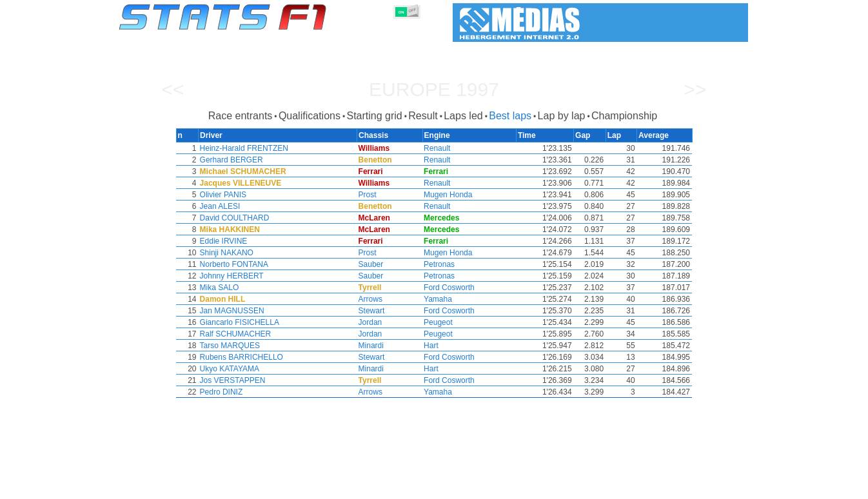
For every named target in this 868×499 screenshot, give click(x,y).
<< (173, 89)
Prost (368, 195)
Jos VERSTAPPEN (232, 380)
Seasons (212, 487)
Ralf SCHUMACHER (234, 334)
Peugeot (439, 322)
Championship (624, 116)
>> (695, 89)
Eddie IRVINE (222, 241)
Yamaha (439, 299)
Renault (438, 148)
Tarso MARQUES (229, 346)
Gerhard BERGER (230, 160)
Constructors (371, 487)
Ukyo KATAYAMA (228, 369)
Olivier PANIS (222, 195)
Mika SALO (218, 288)
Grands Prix (266, 487)
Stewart (372, 311)
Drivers (318, 487)
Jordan (371, 322)
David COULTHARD (233, 218)
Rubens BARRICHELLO (240, 357)
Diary (593, 487)
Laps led (463, 116)
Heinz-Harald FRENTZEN (243, 148)
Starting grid (374, 116)
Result (423, 116)
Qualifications (310, 116)
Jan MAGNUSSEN (231, 311)
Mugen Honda (449, 195)
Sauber (372, 264)
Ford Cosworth (450, 288)
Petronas (440, 264)
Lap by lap (562, 116)
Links (629, 487)
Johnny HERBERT (231, 276)
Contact (723, 487)
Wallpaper (674, 487)
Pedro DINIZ (220, 392)
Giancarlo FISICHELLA (238, 322)
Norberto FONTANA (233, 264)
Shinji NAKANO (225, 253)
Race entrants (241, 116)
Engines (427, 487)
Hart (432, 346)
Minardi (372, 346)
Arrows (371, 299)
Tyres (468, 487)
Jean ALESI (219, 206)
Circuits (553, 487)
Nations (508, 487)
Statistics (163, 487)
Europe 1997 (434, 89)
